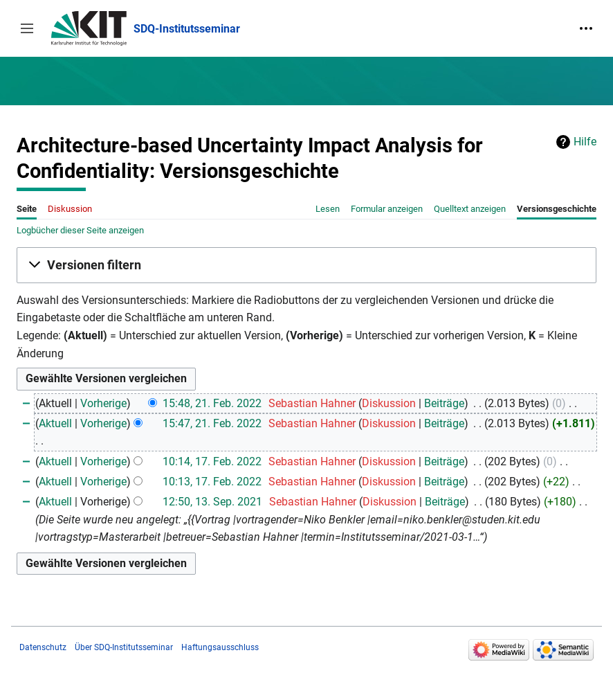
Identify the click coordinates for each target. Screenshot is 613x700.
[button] (27, 28)
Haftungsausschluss (220, 647)
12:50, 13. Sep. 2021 (212, 502)
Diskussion (389, 403)
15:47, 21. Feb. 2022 (212, 423)
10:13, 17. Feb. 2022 (212, 482)
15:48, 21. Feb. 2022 (212, 403)
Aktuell (55, 423)
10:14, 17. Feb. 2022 (212, 461)
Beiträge (444, 403)
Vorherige (103, 403)
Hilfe (585, 142)
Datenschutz (43, 647)
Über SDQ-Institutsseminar (124, 647)
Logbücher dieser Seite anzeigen (80, 230)
